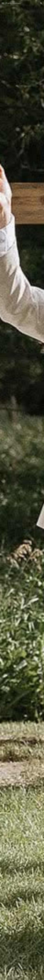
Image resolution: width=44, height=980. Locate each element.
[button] (3, 3)
